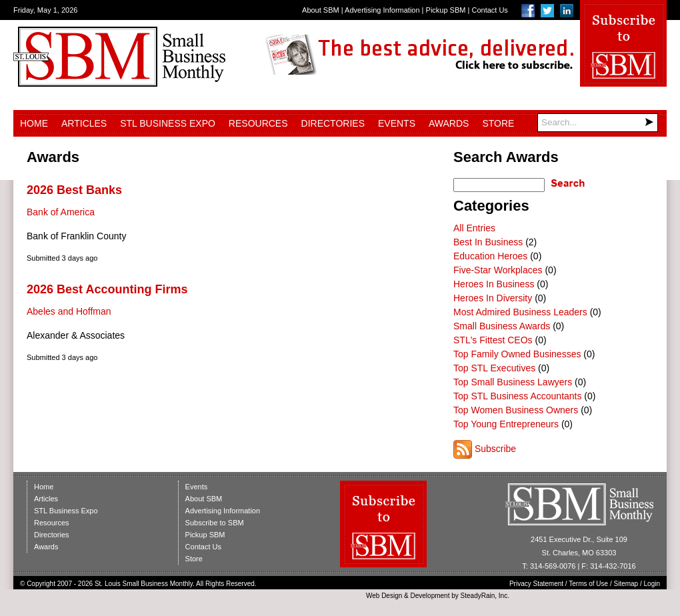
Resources (258, 123)
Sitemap (626, 584)
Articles (84, 123)
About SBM (321, 10)
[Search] (598, 123)
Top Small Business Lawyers (513, 382)
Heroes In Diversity (493, 298)
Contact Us (489, 10)
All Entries (474, 228)
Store (498, 123)
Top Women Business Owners (516, 410)
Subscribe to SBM (215, 523)
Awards (449, 123)
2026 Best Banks (74, 190)
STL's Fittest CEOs (493, 340)
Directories (333, 123)
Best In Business (488, 242)
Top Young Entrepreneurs (506, 424)
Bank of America (61, 212)
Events (397, 123)
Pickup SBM (446, 10)
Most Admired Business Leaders (520, 312)
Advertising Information (382, 10)
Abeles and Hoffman (69, 311)
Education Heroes (490, 256)
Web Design (384, 596)
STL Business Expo (168, 123)
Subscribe (495, 449)
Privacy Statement (536, 584)
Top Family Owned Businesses (517, 354)
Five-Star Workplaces (498, 270)
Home (34, 123)
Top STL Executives (494, 368)
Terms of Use (588, 584)
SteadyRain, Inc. (485, 596)
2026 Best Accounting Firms (107, 289)
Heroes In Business (494, 284)
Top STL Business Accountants (517, 396)
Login (652, 584)
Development (430, 596)
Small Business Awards (502, 326)
